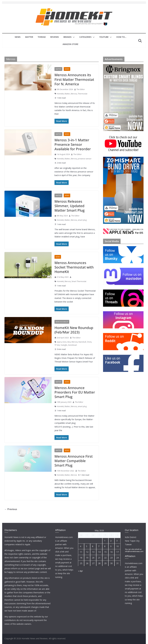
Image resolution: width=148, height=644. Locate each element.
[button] (73, 37)
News (18, 37)
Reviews (55, 37)
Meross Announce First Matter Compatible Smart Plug (74, 461)
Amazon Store (70, 44)
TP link (57, 345)
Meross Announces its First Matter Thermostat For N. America (74, 79)
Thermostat (83, 94)
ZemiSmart (72, 345)
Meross (74, 94)
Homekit (60, 94)
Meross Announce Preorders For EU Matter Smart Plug (75, 392)
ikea (69, 342)
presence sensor (85, 159)
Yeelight (64, 345)
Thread (42, 37)
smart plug (82, 220)
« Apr (80, 571)
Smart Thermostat (79, 281)
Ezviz (65, 342)
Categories (85, 37)
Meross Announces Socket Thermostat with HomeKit (74, 267)
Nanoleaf (82, 342)
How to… (121, 37)
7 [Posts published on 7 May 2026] (99, 546)
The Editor (81, 89)
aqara (59, 342)
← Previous (11, 509)
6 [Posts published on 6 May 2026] (93, 546)
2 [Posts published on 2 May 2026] (111, 541)
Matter (29, 37)
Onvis (89, 342)
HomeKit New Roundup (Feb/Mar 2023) (74, 330)
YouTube (104, 37)
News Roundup (62, 322)
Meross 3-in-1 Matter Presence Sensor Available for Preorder (73, 144)
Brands (67, 37)
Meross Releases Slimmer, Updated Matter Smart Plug (70, 206)
